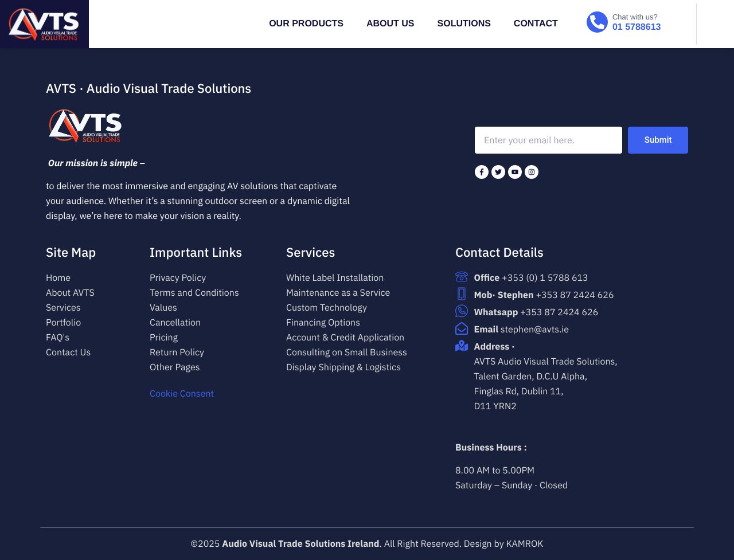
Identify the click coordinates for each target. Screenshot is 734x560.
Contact (536, 24)
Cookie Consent (182, 394)
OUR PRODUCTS (306, 24)
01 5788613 (637, 27)
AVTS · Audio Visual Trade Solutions (149, 89)
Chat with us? (635, 17)
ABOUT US (391, 24)
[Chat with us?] (597, 22)
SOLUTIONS (464, 24)
